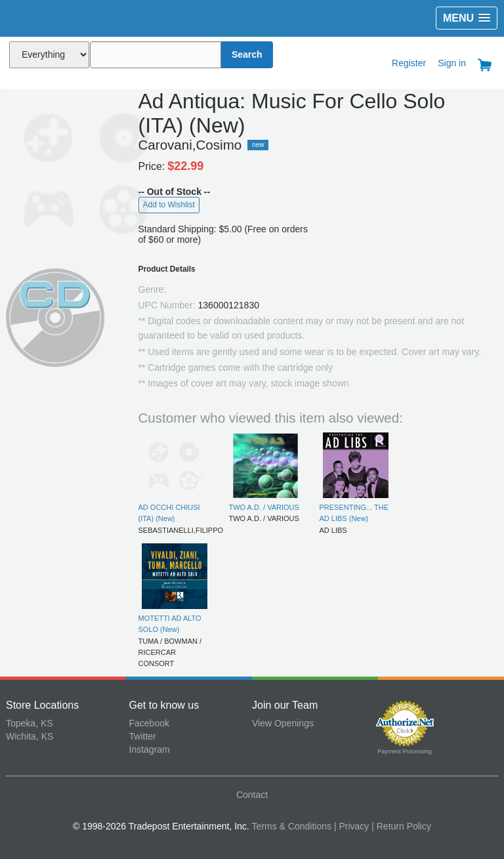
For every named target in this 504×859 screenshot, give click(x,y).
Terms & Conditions (292, 826)
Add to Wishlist (169, 205)
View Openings (283, 723)
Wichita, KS (30, 736)
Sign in (452, 63)
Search (247, 54)
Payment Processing (405, 751)
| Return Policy (401, 826)
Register (409, 63)
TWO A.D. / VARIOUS (264, 507)
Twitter (143, 736)
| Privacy (351, 826)
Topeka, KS (30, 723)
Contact (252, 795)
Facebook (149, 723)
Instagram (150, 749)
